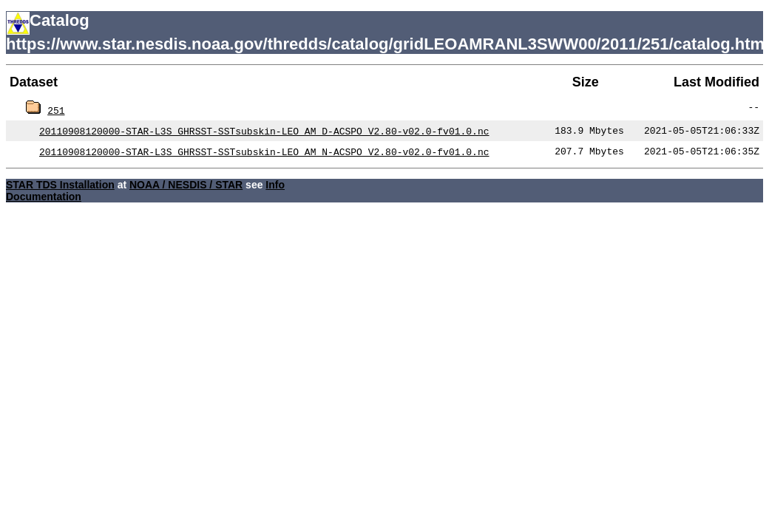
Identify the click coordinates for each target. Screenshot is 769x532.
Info (275, 185)
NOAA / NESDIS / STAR (186, 185)
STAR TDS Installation (60, 185)
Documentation (44, 197)
